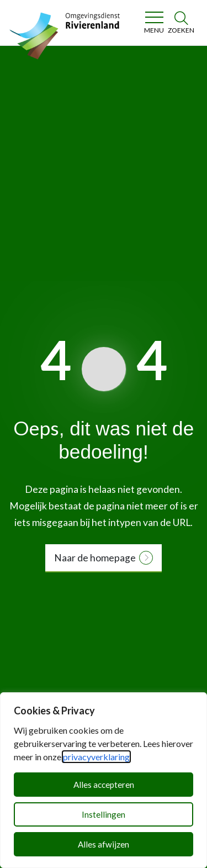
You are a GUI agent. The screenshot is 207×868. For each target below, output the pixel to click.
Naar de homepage (95, 558)
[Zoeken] (181, 23)
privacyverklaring (96, 757)
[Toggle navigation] (154, 23)
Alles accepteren (104, 785)
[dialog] (104, 780)
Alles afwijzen (104, 844)
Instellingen (104, 814)
